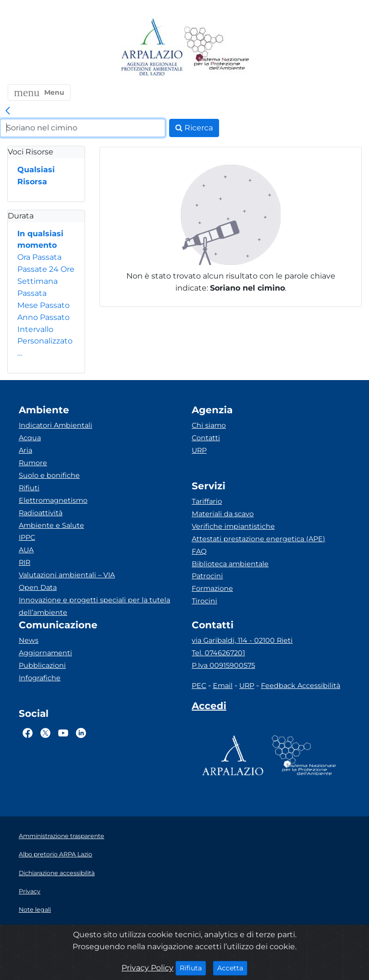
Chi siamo (209, 425)
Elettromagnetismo (53, 500)
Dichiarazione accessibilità (57, 873)
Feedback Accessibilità (301, 686)
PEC (199, 686)
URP (199, 450)
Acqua (30, 438)
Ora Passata (39, 257)
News (29, 640)
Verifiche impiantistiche (233, 526)
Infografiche (40, 678)
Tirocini (204, 601)
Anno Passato (43, 317)
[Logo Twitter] (45, 733)
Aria (25, 450)
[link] (8, 111)
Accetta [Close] (232, 967)
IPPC (27, 537)
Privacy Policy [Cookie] (148, 968)
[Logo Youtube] (63, 733)
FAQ (199, 551)
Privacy (30, 891)
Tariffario (207, 501)
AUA (26, 550)
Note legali (35, 910)
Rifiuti (29, 488)
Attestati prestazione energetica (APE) (258, 539)
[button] (39, 92)
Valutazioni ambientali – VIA (67, 575)
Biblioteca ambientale (230, 564)
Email (223, 686)
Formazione (212, 588)
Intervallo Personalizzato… (45, 341)
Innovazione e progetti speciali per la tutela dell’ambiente (94, 606)
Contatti (206, 438)
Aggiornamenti (45, 653)
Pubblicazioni (42, 665)
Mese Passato (43, 305)
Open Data (38, 587)
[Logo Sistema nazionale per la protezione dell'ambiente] (217, 48)
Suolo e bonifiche (49, 475)
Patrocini (207, 576)
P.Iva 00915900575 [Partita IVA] (223, 665)
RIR (25, 562)
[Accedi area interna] (209, 708)
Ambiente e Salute (51, 525)
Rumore (33, 463)
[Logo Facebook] (28, 733)
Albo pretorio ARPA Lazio (55, 854)
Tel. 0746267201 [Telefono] (218, 653)
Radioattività (41, 513)
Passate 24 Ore (46, 269)
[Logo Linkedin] (81, 733)
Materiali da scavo (223, 514)
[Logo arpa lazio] (152, 48)
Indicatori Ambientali (55, 425)
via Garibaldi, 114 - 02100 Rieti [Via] (242, 640)
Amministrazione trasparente (61, 836)
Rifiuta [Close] (193, 967)
